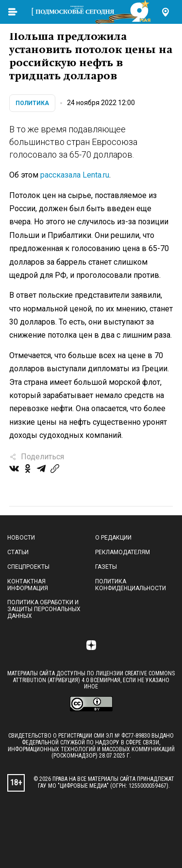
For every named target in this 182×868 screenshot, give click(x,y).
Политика (32, 103)
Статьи (18, 552)
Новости (21, 538)
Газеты (106, 567)
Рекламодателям (123, 552)
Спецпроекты (28, 567)
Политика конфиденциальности (131, 585)
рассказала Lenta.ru (75, 175)
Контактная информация (28, 585)
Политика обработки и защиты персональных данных (44, 609)
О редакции (113, 538)
